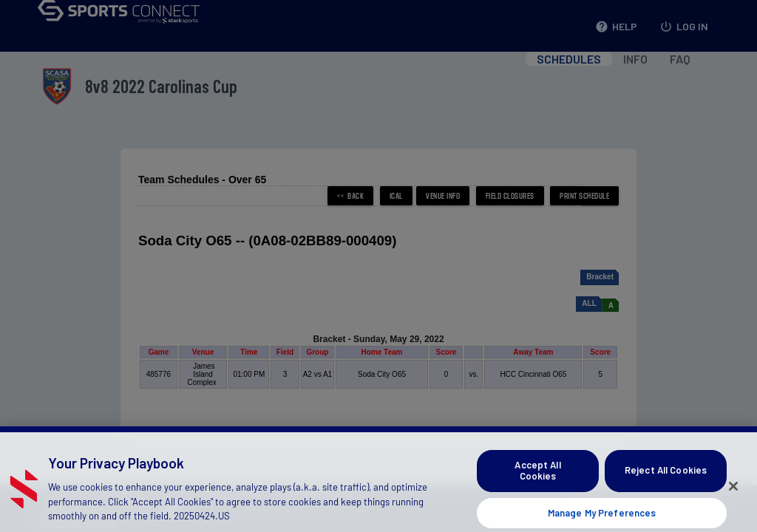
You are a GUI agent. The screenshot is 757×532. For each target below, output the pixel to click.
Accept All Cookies (537, 491)
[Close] (733, 506)
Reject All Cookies (666, 490)
